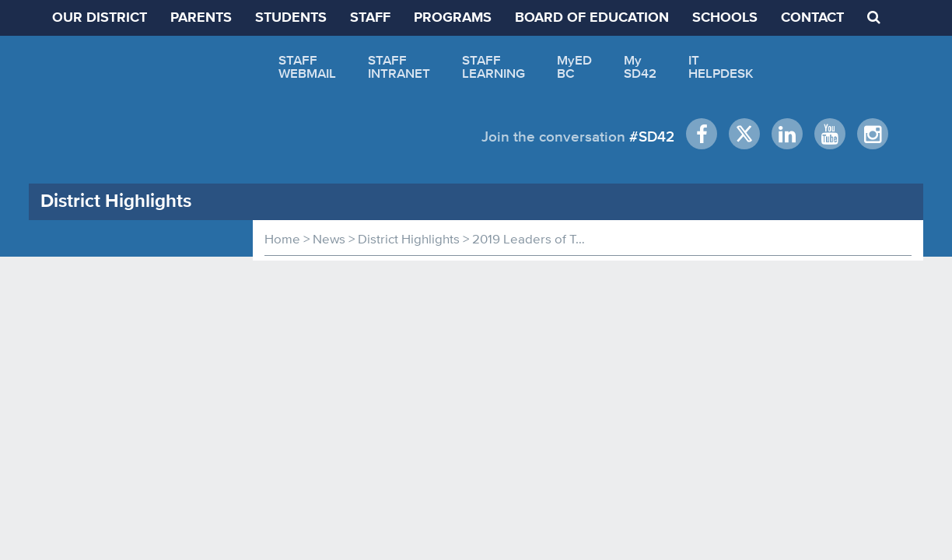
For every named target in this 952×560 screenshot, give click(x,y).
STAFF (370, 18)
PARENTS (201, 18)
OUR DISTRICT (100, 18)
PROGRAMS (453, 18)
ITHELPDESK (721, 66)
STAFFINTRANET (399, 66)
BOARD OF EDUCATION (592, 18)
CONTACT (812, 18)
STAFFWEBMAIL (307, 66)
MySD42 (640, 66)
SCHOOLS (725, 18)
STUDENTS (291, 18)
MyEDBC (574, 66)
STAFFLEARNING (493, 66)
